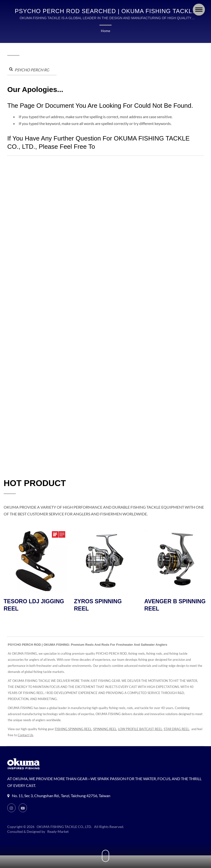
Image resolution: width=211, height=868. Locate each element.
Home (105, 31)
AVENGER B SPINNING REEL (175, 605)
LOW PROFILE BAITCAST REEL (144, 730)
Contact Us (37, 736)
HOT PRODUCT (35, 483)
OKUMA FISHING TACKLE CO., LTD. (65, 827)
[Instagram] (11, 808)
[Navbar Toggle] (199, 10)
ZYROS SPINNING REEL (98, 605)
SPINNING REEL (107, 730)
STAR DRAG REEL (183, 730)
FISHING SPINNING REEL (74, 730)
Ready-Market (59, 832)
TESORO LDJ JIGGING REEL (34, 605)
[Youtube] (23, 808)
